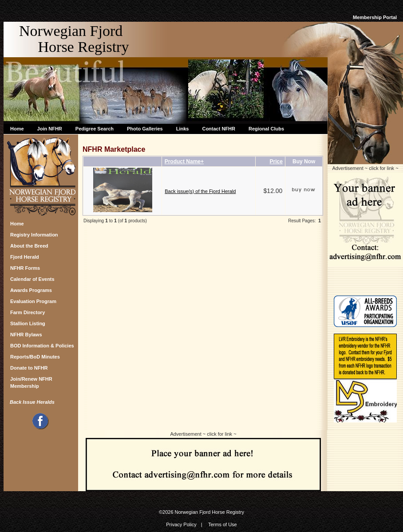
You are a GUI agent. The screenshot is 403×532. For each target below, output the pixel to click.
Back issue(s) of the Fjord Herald (200, 191)
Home (17, 129)
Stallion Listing (28, 323)
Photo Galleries (145, 129)
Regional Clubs (266, 129)
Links (183, 129)
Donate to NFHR (29, 368)
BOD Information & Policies (42, 346)
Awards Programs (31, 290)
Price (276, 162)
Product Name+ (184, 162)
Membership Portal (375, 17)
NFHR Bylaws (26, 335)
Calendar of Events (32, 279)
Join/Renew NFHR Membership (31, 381)
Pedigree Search (95, 129)
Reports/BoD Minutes (35, 357)
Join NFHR (50, 129)
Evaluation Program (33, 301)
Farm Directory (28, 312)
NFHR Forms (25, 268)
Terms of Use (223, 524)
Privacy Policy (181, 524)
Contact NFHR (219, 129)
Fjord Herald (25, 257)
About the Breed (29, 246)
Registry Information (34, 235)
